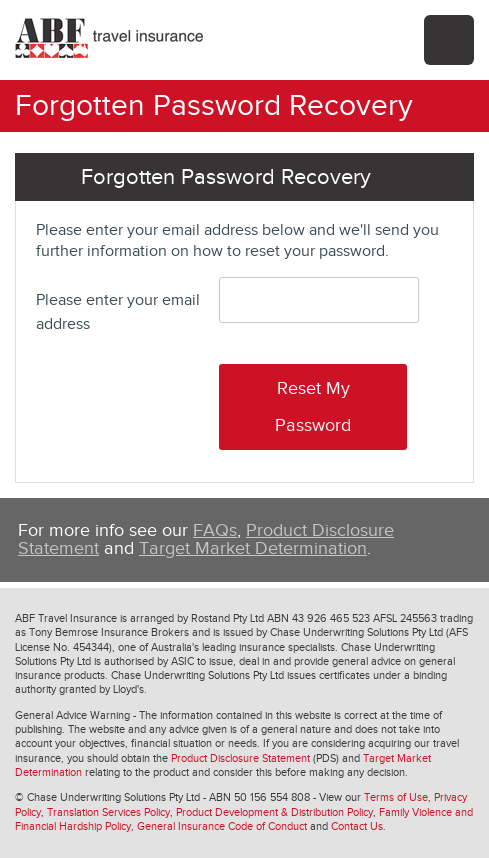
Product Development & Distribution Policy (274, 812)
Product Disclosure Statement (240, 758)
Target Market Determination (253, 548)
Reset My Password (313, 407)
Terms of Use (396, 797)
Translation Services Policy (108, 812)
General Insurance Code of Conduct (222, 826)
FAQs (215, 530)
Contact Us (357, 826)
